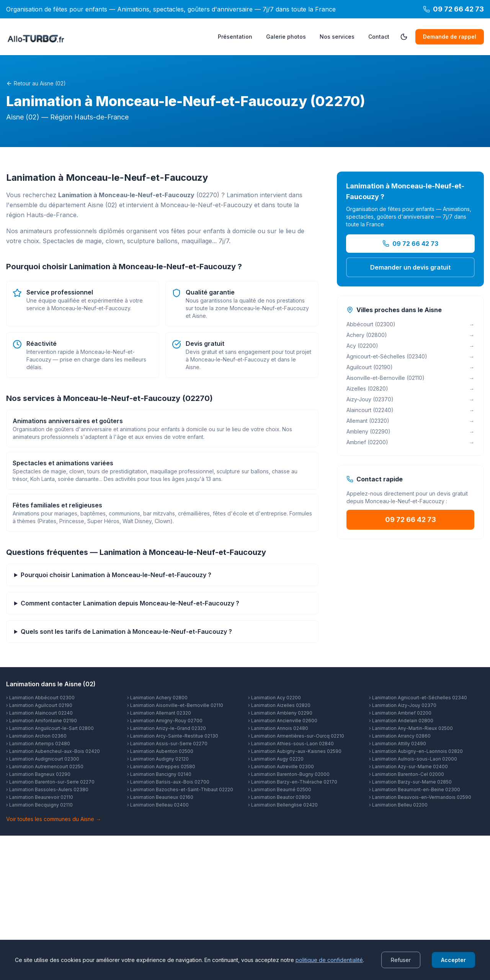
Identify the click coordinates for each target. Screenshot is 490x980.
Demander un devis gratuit (410, 267)
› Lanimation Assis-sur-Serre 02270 (167, 744)
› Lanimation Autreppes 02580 (161, 766)
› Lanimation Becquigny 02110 (39, 805)
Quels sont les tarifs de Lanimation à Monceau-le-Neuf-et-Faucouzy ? (126, 632)
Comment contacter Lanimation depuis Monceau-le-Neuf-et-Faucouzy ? (130, 603)
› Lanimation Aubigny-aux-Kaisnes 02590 (295, 751)
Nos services (337, 37)
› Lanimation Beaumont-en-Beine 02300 (415, 789)
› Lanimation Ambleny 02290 (280, 713)
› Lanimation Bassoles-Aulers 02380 (47, 789)
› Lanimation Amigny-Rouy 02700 (165, 721)
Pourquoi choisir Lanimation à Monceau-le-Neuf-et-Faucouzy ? (116, 575)
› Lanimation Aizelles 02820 (279, 705)
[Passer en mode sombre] (404, 37)
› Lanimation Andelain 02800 (401, 721)
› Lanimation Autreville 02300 (281, 766)
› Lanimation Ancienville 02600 (283, 721)
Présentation (235, 37)
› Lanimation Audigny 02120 (158, 759)
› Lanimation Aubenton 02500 (160, 751)
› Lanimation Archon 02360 (36, 736)
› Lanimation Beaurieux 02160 (160, 797)
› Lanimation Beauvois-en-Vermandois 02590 (420, 797)
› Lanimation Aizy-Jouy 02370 (403, 705)
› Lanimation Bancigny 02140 (159, 774)
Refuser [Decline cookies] (401, 960)
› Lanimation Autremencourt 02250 (45, 766)
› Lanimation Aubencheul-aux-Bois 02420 (53, 751)
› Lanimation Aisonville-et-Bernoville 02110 (175, 705)
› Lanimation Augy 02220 (276, 759)
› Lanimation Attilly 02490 (398, 744)
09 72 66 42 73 (410, 244)
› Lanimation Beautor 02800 (279, 797)
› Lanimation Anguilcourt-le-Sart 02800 (50, 728)
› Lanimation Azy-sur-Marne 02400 (408, 766)
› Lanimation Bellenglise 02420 (283, 805)
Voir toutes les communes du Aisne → (54, 819)
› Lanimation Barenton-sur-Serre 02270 (50, 782)
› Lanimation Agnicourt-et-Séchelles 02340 (418, 698)
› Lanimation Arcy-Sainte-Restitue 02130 (173, 736)
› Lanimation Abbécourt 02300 (40, 698)
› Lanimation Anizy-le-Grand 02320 (167, 728)
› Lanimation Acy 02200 (274, 698)
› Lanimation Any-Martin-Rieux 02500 (411, 728)
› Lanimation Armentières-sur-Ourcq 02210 (296, 736)
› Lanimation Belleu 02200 (398, 805)
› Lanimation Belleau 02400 (158, 805)
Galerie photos (286, 37)
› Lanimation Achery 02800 (157, 698)
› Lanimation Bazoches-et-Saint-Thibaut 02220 (180, 789)
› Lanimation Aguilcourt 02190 (39, 705)
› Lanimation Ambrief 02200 (400, 713)
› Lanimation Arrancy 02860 (400, 736)
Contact (379, 37)
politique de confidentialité (329, 960)
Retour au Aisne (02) (36, 83)
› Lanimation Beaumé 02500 (280, 789)
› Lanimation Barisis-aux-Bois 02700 (168, 782)
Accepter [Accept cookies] (453, 960)
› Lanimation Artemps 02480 (38, 744)
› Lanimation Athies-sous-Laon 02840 (291, 744)
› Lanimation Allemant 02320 (159, 713)
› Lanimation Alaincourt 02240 (39, 713)
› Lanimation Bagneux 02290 (38, 774)
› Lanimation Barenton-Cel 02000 (407, 774)
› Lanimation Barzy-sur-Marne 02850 (410, 782)
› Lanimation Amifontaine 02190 (42, 721)
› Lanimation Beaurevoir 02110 (40, 797)
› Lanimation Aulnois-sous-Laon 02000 (413, 759)
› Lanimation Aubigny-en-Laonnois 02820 (416, 751)
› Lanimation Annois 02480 (278, 728)
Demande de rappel (450, 37)
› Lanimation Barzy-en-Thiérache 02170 (293, 782)
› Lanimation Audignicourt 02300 (43, 759)
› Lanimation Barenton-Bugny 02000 (289, 774)
